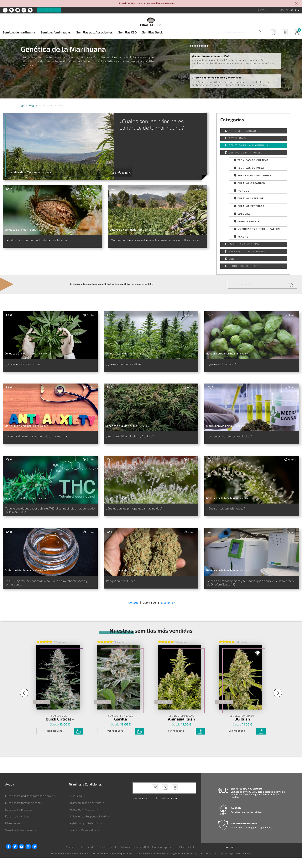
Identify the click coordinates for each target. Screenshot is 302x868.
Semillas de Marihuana (19, 840)
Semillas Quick (152, 32)
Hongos (243, 191)
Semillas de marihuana (19, 32)
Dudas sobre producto (19, 820)
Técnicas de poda (251, 168)
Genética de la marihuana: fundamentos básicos (46, 241)
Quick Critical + (60, 730)
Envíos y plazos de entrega (85, 813)
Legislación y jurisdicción (84, 833)
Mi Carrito (296, 33)
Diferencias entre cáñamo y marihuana (217, 78)
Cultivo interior (251, 198)
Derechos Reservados (82, 840)
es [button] (267, 10)
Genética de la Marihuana (249, 145)
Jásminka (145, 429)
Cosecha (244, 214)
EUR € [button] (293, 10)
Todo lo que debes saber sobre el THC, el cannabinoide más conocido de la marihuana (43, 517)
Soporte (271, 33)
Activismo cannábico (245, 131)
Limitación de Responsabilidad (87, 827)
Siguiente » (168, 613)
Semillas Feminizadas (121, 726)
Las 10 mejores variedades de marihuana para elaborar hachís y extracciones (44, 592)
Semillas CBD (128, 32)
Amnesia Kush (181, 730)
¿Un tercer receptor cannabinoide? (236, 440)
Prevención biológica (255, 175)
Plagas (243, 237)
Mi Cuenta (283, 33)
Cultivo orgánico (251, 183)
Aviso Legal (76, 806)
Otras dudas (13, 833)
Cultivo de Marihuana (245, 153)
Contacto (230, 857)
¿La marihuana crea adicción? (211, 56)
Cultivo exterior (251, 206)
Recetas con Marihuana (247, 251)
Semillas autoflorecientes (94, 32)
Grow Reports (249, 221)
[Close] (297, 4)
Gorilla (121, 730)
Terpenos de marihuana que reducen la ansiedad (46, 440)
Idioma (261, 10)
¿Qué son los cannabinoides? (231, 515)
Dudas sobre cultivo (17, 827)
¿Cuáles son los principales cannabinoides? (142, 515)
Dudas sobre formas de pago (23, 813)
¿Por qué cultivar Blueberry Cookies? (137, 440)
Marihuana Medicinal (245, 244)
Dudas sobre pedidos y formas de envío (29, 806)
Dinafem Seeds (147, 230)
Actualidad (237, 138)
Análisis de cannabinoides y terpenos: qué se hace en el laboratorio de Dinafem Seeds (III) (251, 592)
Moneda (284, 10)
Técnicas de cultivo (253, 160)
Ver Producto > (55, 741)
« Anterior (133, 613)
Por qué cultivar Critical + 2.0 (130, 590)
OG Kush (242, 730)
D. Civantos (45, 354)
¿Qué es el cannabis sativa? (129, 365)
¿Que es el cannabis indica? (28, 365)
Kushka (47, 172)
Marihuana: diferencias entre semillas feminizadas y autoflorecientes (154, 243)
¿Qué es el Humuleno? (225, 365)
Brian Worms (41, 429)
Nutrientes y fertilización (259, 229)
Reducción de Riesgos (245, 266)
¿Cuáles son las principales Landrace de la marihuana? (170, 128)
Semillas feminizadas (56, 32)
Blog (49, 10)
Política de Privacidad (82, 820)
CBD (232, 259)
